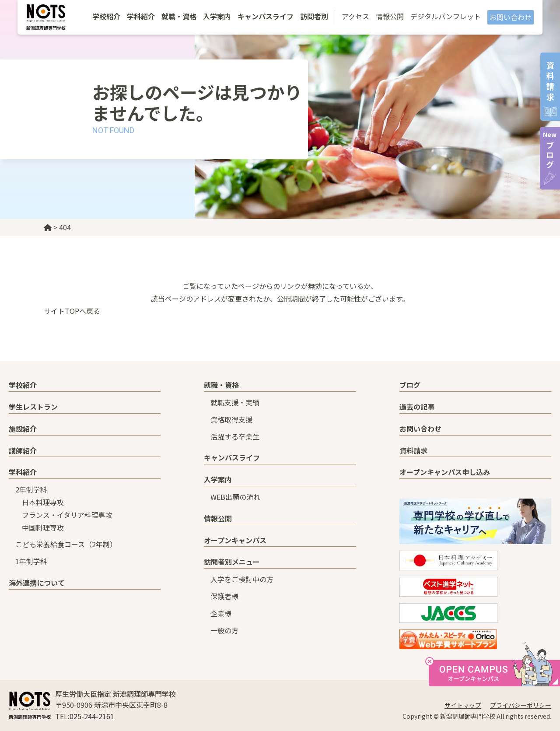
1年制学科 (31, 561)
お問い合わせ (511, 17)
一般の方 (224, 630)
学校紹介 (106, 16)
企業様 (221, 613)
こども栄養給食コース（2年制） (66, 544)
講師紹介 (23, 450)
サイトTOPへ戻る (72, 311)
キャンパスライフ (266, 16)
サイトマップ (463, 705)
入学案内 (217, 16)
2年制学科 (31, 489)
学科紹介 (141, 16)
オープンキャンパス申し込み (445, 472)
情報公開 (390, 16)
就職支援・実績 (235, 402)
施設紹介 (23, 429)
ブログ (550, 150)
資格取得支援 (231, 419)
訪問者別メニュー (232, 562)
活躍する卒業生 (235, 436)
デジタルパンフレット (446, 16)
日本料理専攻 (43, 502)
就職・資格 (179, 16)
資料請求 (413, 450)
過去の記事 (417, 407)
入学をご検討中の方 (242, 579)
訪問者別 (314, 16)
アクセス (355, 16)
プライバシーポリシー (521, 705)
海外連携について (37, 583)
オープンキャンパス (235, 540)
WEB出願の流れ (235, 497)
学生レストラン (33, 407)
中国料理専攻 (43, 527)
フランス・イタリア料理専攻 (67, 515)
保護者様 (224, 596)
